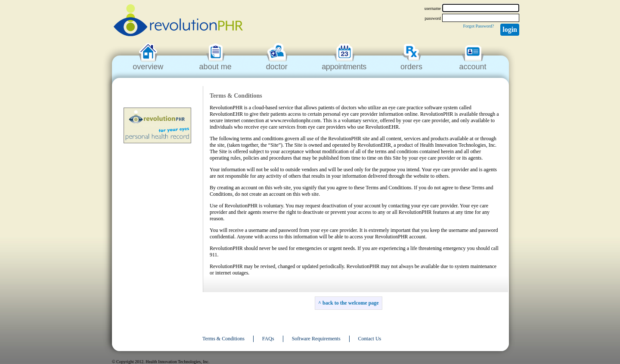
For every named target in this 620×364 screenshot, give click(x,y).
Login (510, 29)
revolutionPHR (178, 22)
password (433, 18)
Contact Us (370, 339)
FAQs (268, 339)
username (433, 8)
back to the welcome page (351, 303)
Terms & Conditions (223, 339)
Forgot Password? (478, 26)
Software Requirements (316, 339)
